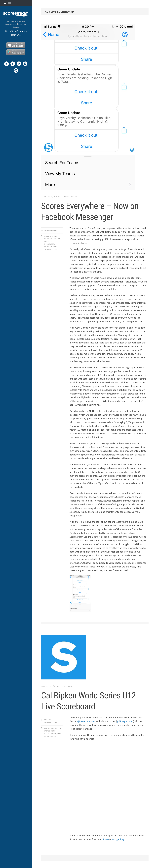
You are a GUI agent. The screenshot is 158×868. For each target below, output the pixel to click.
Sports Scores (51, 249)
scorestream (50, 247)
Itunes (106, 839)
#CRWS (47, 728)
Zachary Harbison (69, 197)
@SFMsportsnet (126, 721)
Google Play (119, 839)
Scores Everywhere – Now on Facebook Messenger (90, 211)
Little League (50, 733)
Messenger (49, 244)
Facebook (49, 236)
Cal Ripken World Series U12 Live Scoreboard (95, 700)
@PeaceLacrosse (86, 721)
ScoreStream (50, 230)
